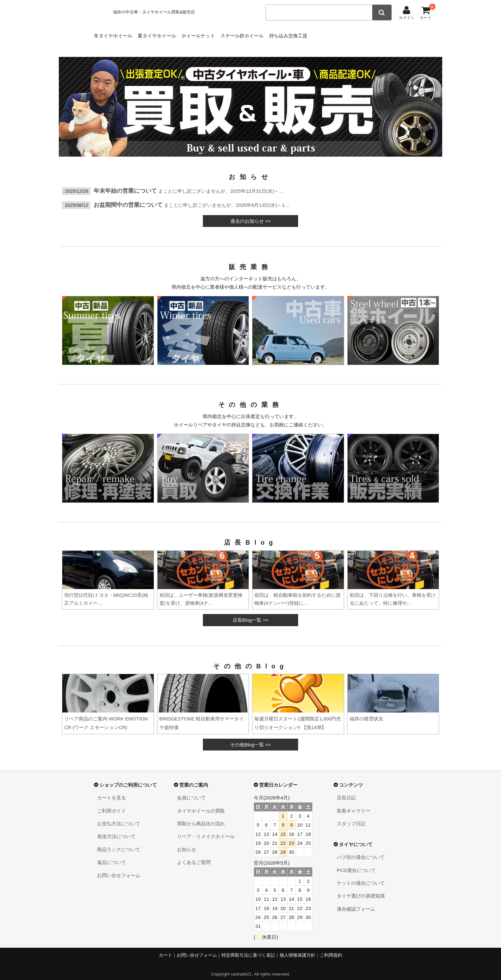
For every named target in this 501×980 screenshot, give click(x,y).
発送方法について (116, 830)
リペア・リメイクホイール (206, 830)
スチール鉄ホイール (274, 34)
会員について (191, 791)
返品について (112, 856)
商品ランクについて (119, 843)
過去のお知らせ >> (251, 215)
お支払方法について (119, 817)
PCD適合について (356, 864)
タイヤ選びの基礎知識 (361, 889)
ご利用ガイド (112, 804)
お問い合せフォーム (119, 869)
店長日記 (346, 791)
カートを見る (112, 791)
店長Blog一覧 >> (250, 614)
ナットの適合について (361, 877)
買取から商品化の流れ (201, 817)
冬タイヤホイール (115, 34)
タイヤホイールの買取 (201, 804)
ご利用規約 (331, 949)
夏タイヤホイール (169, 34)
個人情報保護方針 (297, 949)
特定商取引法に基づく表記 (248, 949)
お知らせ (187, 843)
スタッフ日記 (351, 817)
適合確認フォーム (356, 902)
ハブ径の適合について (361, 851)
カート (166, 949)
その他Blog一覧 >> (250, 738)
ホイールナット (220, 34)
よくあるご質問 (194, 856)
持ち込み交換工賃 (330, 34)
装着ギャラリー (354, 804)
